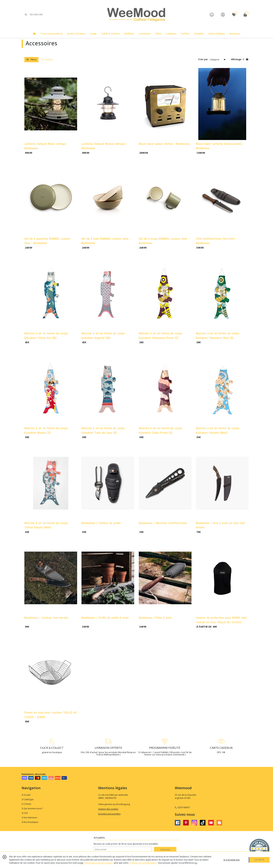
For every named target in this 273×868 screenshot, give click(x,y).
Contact (26, 804)
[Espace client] (223, 15)
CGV (25, 813)
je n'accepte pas (232, 860)
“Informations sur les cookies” (99, 863)
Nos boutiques (30, 822)
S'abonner (165, 850)
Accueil (26, 795)
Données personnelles (109, 814)
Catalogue (28, 799)
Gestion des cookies (108, 809)
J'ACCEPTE (259, 860)
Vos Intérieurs (29, 818)
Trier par (203, 59)
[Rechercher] (26, 15)
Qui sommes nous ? (32, 808)
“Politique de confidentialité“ (143, 863)
